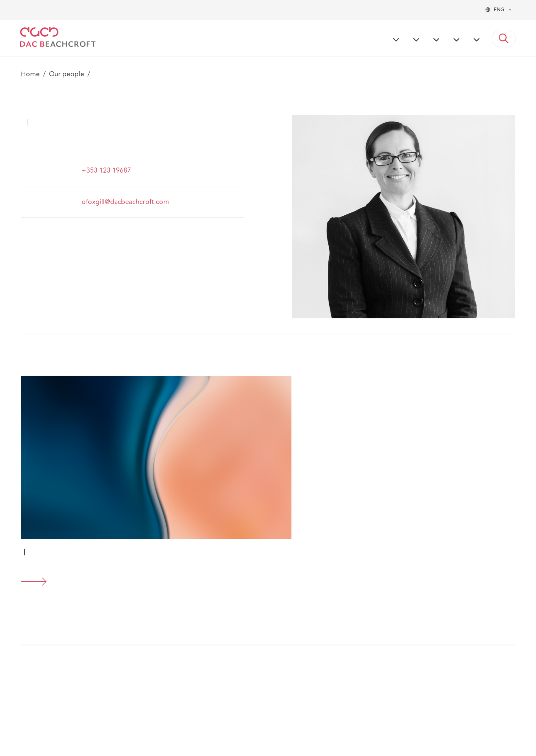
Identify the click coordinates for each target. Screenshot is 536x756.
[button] (504, 39)
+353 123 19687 (106, 170)
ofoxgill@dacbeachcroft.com (125, 202)
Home (30, 74)
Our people (67, 74)
